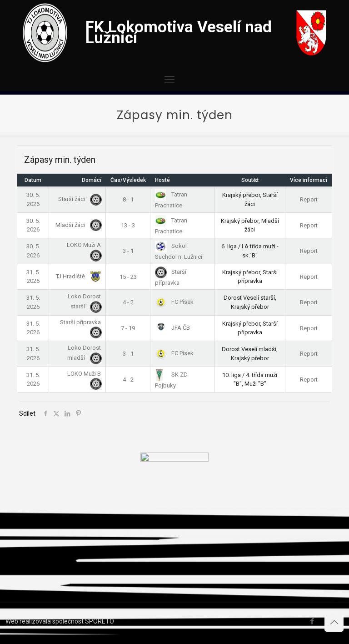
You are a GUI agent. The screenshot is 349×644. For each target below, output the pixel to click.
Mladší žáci (77, 225)
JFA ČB (172, 328)
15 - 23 (128, 277)
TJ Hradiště (77, 276)
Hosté (162, 180)
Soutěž (250, 180)
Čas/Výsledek (128, 180)
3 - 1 (128, 251)
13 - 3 (128, 225)
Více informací (309, 180)
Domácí (92, 180)
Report (309, 199)
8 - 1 (128, 199)
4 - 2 (128, 302)
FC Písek (174, 302)
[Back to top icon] (334, 622)
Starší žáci (78, 199)
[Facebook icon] (312, 621)
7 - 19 (128, 328)
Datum (33, 180)
